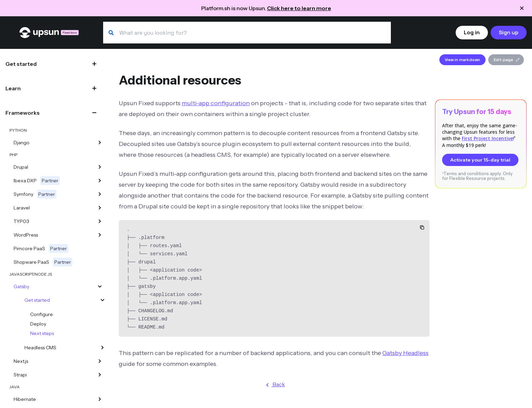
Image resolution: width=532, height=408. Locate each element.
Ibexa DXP (37, 181)
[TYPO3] (100, 221)
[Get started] (102, 300)
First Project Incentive (487, 138)
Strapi (20, 375)
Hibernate (25, 399)
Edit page (507, 60)
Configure (42, 314)
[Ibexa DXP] (100, 181)
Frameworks (23, 113)
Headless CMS (40, 348)
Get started (21, 64)
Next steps (42, 333)
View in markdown (462, 60)
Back (274, 385)
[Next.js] (100, 361)
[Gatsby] (100, 286)
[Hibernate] (100, 399)
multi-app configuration (216, 103)
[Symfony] (100, 194)
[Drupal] (100, 167)
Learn (13, 88)
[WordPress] (100, 235)
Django (22, 143)
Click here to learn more (299, 8)
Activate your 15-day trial (480, 160)
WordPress (26, 235)
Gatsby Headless (405, 353)
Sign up (509, 32)
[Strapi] (100, 375)
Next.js (21, 361)
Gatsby (21, 286)
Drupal (21, 167)
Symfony (35, 194)
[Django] (100, 143)
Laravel (22, 208)
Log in (472, 32)
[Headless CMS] (102, 348)
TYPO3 (21, 221)
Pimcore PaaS (41, 248)
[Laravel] (100, 208)
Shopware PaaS (43, 262)
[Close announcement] (522, 8)
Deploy (38, 324)
